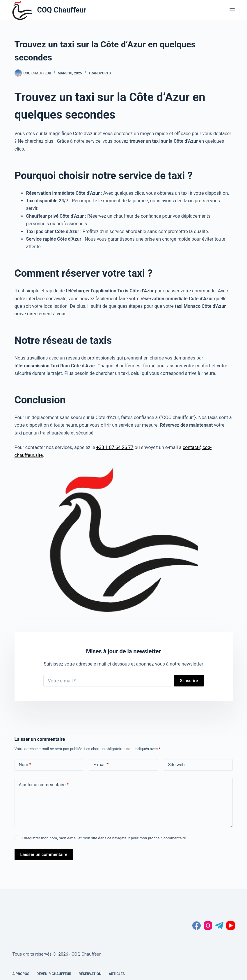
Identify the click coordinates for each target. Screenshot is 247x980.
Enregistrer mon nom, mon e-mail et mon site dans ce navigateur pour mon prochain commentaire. (104, 838)
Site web (176, 765)
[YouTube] (231, 926)
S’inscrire (189, 681)
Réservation (90, 974)
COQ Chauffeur (62, 10)
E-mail (101, 765)
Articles (117, 974)
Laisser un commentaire (44, 854)
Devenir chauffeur (54, 974)
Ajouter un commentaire (44, 785)
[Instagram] (208, 926)
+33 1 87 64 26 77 (115, 447)
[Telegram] (219, 926)
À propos (21, 974)
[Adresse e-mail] (107, 681)
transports (100, 73)
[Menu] (232, 10)
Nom (25, 765)
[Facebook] (197, 926)
